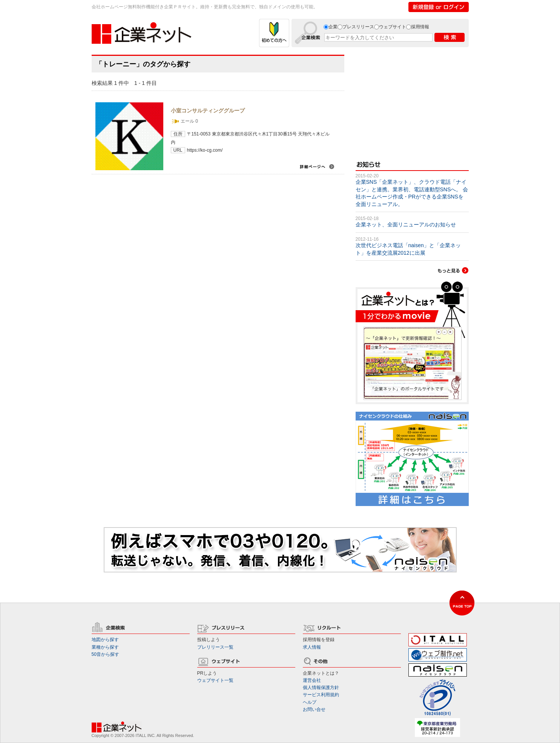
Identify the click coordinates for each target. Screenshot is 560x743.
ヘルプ (310, 702)
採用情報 (420, 27)
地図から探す (105, 640)
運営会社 (312, 680)
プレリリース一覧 (215, 647)
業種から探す (105, 647)
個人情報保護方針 (321, 688)
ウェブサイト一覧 (215, 680)
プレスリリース (358, 27)
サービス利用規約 (321, 695)
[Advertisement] (412, 102)
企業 (333, 27)
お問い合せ (314, 709)
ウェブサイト (393, 27)
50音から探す (105, 654)
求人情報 (312, 647)
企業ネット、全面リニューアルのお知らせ (406, 225)
